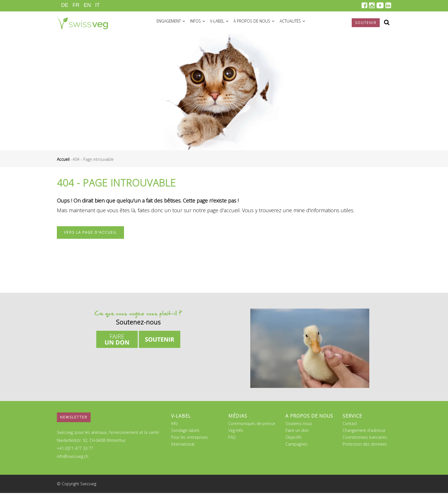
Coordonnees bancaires (365, 439)
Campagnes (296, 446)
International (183, 446)
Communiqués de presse (252, 425)
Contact (350, 425)
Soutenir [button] (366, 23)
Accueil (63, 161)
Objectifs (294, 439)
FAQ (232, 439)
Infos (202, 23)
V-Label (226, 23)
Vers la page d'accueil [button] (90, 234)
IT (97, 5)
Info (175, 425)
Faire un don (297, 432)
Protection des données (365, 446)
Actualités (304, 23)
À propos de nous (264, 23)
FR (76, 5)
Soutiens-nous (299, 425)
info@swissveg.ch (73, 458)
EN (87, 5)
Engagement (173, 23)
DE (65, 5)
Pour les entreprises (190, 439)
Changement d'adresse (364, 432)
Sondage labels (185, 432)
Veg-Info (236, 432)
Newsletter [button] (74, 419)
